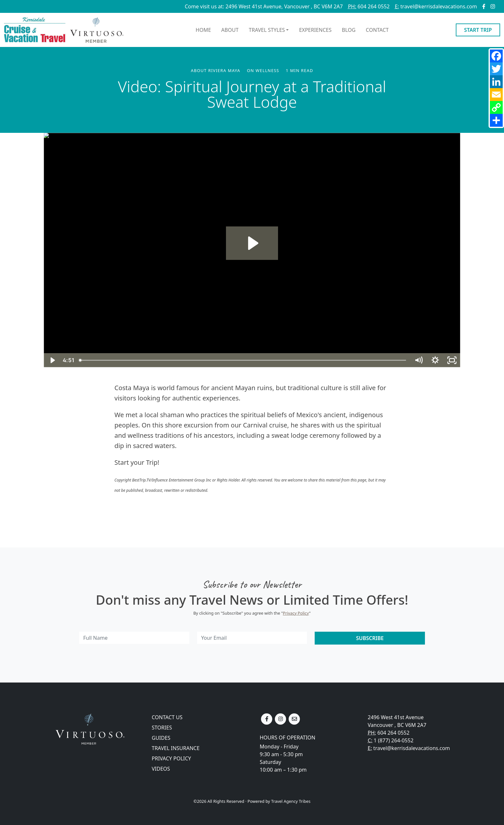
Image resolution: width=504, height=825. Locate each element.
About (230, 30)
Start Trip (478, 30)
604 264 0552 (369, 6)
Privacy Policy (296, 613)
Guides (161, 738)
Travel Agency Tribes (291, 801)
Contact (377, 30)
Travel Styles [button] (267, 30)
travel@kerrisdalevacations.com (436, 6)
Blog (349, 30)
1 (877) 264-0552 (394, 740)
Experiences (315, 30)
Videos (161, 769)
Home (203, 30)
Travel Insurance (176, 748)
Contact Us (167, 717)
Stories (162, 728)
